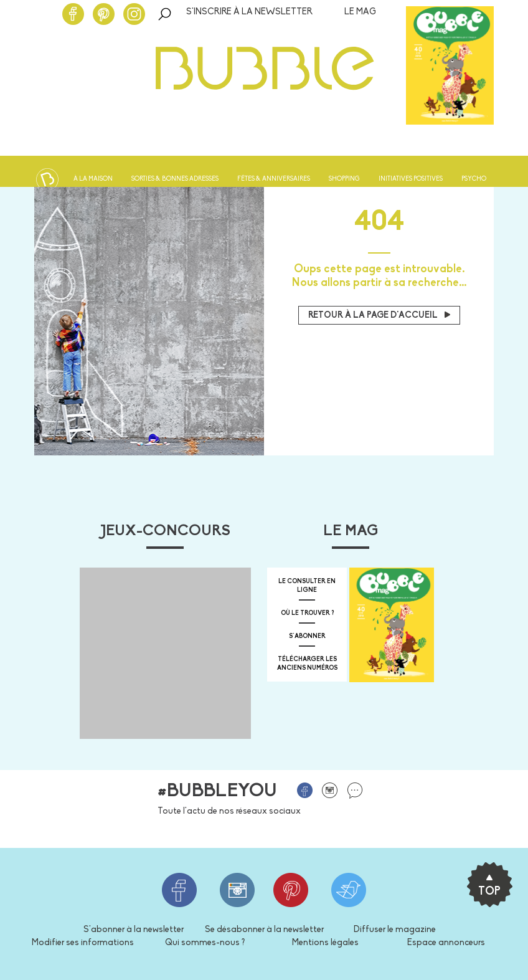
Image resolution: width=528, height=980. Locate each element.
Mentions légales (325, 943)
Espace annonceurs (446, 943)
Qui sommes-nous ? (205, 943)
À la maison (93, 179)
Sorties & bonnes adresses (175, 179)
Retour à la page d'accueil (379, 316)
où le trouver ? (307, 613)
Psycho (474, 179)
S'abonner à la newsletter (134, 930)
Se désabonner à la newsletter (264, 930)
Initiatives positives (411, 179)
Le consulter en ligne (307, 586)
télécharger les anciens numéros (307, 664)
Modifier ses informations (83, 943)
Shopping (344, 179)
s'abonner (307, 636)
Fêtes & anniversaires (274, 179)
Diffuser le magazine (395, 930)
